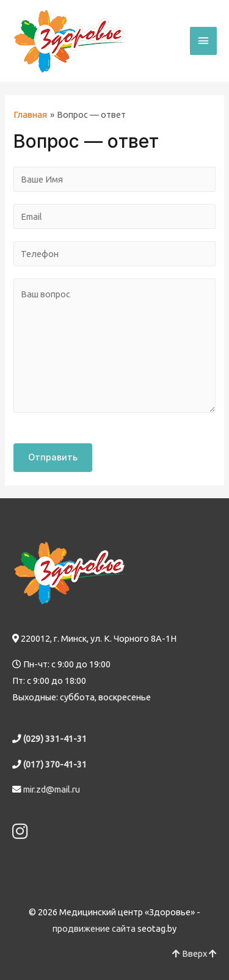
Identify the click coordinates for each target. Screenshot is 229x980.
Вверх (194, 953)
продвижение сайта (94, 928)
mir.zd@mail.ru (52, 789)
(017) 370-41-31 (55, 764)
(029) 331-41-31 (55, 739)
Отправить (53, 457)
